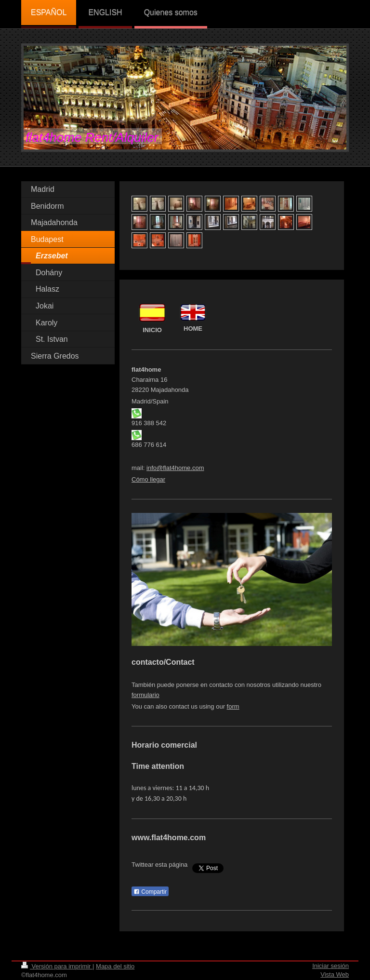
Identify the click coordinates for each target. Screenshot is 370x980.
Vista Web (335, 974)
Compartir (150, 892)
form (233, 706)
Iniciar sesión (330, 966)
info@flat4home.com (175, 468)
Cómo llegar (148, 479)
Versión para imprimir (57, 966)
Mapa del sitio (115, 966)
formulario (145, 695)
